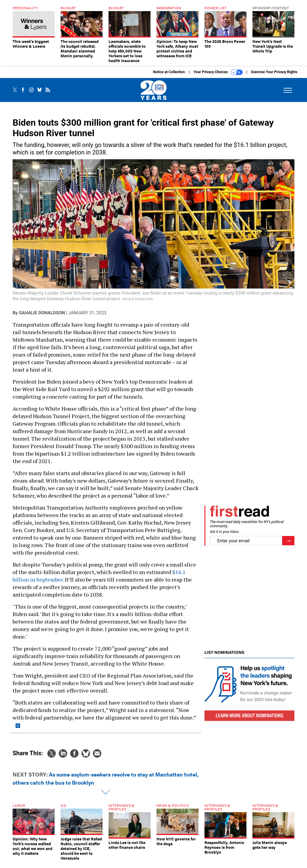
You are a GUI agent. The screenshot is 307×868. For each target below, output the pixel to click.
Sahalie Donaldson (42, 317)
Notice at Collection (169, 76)
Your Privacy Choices (218, 77)
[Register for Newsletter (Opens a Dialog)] (288, 545)
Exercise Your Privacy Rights (274, 76)
